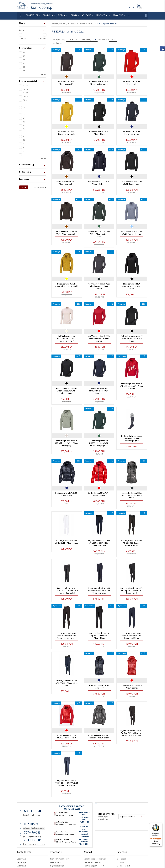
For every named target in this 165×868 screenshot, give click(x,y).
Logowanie (22, 859)
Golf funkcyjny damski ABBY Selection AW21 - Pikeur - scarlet (99, 339)
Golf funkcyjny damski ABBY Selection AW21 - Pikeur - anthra (99, 286)
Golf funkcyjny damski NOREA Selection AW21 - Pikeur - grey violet (67, 339)
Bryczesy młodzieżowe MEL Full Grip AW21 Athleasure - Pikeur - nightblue (99, 591)
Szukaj (24, 187)
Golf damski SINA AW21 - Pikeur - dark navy (132, 133)
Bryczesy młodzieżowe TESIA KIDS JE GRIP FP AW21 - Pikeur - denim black (67, 591)
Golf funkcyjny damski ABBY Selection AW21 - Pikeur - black (132, 339)
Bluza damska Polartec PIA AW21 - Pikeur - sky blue (132, 233)
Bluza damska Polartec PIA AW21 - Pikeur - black (132, 183)
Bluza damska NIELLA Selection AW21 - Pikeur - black (132, 286)
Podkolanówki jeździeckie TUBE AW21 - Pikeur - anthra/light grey (132, 438)
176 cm (25, 100)
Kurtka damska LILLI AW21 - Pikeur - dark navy (99, 183)
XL (24, 154)
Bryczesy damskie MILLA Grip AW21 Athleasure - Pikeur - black (99, 636)
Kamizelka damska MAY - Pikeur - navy (99, 687)
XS (24, 140)
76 (24, 133)
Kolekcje (87, 15)
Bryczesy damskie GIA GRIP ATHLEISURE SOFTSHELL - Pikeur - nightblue (99, 543)
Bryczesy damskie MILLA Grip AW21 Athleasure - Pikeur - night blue (132, 636)
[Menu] (161, 824)
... (128, 15)
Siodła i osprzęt (123, 866)
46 (24, 71)
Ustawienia (22, 866)
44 (24, 63)
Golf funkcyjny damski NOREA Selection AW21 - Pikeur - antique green (99, 443)
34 (24, 107)
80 (24, 136)
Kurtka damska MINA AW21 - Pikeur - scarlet (99, 494)
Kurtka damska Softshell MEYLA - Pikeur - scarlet (67, 737)
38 (24, 115)
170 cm (26, 96)
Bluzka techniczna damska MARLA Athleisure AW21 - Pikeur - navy (99, 391)
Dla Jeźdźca (32, 15)
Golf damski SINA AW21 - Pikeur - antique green (99, 83)
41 (24, 53)
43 (24, 60)
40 (24, 118)
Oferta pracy (55, 862)
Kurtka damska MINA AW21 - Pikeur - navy (67, 494)
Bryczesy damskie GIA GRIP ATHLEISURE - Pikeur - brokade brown (132, 543)
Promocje (118, 15)
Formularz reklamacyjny (60, 859)
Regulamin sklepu (57, 866)
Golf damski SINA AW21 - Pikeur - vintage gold (67, 133)
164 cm (26, 93)
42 (24, 56)
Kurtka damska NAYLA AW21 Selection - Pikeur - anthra (99, 737)
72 (24, 129)
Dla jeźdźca (121, 859)
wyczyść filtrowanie (40, 187)
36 (24, 111)
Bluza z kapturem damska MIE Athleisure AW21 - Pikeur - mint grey (67, 443)
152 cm (25, 86)
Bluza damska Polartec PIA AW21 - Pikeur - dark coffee (67, 233)
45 (24, 67)
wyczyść (44, 74)
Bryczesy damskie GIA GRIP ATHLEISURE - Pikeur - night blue (67, 683)
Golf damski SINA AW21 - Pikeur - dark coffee (67, 83)
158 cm (25, 89)
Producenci (102, 15)
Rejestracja (21, 862)
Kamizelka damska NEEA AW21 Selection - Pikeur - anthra (132, 495)
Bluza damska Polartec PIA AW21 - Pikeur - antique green (99, 234)
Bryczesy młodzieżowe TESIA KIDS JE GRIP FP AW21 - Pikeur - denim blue (67, 783)
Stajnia (73, 15)
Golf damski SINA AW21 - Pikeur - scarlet (132, 83)
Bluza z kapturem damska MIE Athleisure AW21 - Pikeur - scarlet (132, 386)
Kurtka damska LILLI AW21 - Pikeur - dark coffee (67, 183)
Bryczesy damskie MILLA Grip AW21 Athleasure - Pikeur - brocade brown (67, 636)
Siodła (62, 15)
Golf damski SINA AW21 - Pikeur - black (99, 133)
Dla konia (48, 15)
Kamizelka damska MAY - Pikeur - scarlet (132, 687)
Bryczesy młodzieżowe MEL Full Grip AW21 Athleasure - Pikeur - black (132, 591)
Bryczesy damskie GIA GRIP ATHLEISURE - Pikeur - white (67, 542)
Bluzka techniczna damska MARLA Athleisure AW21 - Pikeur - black (67, 391)
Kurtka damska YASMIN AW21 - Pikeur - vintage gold (67, 285)
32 (24, 104)
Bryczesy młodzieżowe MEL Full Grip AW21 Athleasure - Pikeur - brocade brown (132, 733)
